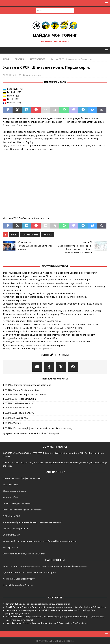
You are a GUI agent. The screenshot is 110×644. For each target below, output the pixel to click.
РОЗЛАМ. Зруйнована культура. (20, 399)
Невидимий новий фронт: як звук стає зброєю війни (30, 338)
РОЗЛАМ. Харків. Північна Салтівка (21, 390)
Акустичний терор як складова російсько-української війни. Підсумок (39, 293)
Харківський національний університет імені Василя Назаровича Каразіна (40, 541)
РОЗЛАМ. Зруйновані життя (18, 408)
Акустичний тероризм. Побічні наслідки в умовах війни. (32, 321)
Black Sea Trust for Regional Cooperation (22, 510)
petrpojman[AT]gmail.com (17, 614)
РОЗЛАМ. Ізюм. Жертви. (15, 418)
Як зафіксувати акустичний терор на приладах (27, 348)
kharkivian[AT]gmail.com (94, 607)
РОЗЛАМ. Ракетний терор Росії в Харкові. (25, 394)
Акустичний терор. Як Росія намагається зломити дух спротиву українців (41, 331)
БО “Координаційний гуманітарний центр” (24, 554)
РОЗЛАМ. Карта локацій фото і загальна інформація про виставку (38, 428)
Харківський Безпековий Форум (19, 579)
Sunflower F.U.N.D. (12, 535)
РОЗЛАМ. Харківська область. (19, 413)
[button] (106, 3)
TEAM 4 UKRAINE (11, 485)
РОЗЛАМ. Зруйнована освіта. (18, 403)
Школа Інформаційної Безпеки (18, 585)
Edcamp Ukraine (11, 547)
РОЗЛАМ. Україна (12, 423)
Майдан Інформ (33, 75)
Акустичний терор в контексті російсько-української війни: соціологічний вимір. (45, 297)
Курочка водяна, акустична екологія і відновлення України (34, 345)
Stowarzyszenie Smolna (14, 491)
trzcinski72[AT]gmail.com (77, 623)
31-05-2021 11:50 (13, 75)
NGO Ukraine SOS (12, 516)
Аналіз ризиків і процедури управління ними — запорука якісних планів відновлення (45, 566)
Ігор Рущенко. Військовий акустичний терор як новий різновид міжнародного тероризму (50, 273)
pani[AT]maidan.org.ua (59, 604)
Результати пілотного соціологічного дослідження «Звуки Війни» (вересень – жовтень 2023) (52, 311)
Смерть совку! (30, 235)
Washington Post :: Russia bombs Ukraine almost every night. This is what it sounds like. (47, 342)
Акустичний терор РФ (14, 300)
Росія (14, 235)
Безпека (19, 59)
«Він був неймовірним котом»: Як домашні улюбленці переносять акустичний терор (47, 280)
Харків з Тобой (10, 497)
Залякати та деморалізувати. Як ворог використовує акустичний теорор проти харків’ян (50, 335)
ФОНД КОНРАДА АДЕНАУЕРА (17, 503)
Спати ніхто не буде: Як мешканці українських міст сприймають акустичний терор (46, 283)
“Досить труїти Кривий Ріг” (16, 529)
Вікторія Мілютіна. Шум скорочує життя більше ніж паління (34, 276)
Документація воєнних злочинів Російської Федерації (31, 433)
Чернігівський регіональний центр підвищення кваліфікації (32, 522)
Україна (48, 235)
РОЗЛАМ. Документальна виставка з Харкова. (27, 385)
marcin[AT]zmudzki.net (22, 620)
